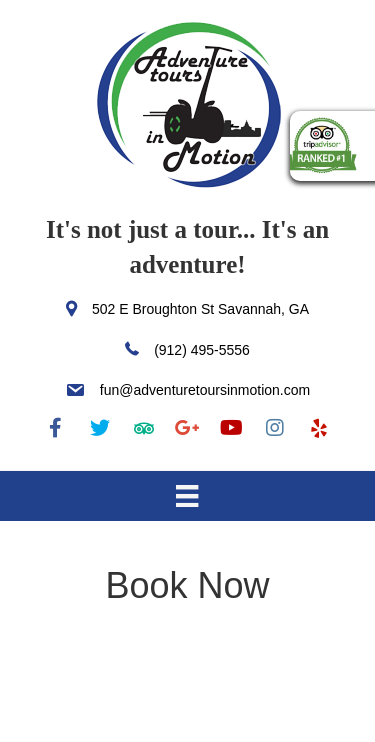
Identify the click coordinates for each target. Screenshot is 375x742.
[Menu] (187, 496)
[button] (56, 428)
